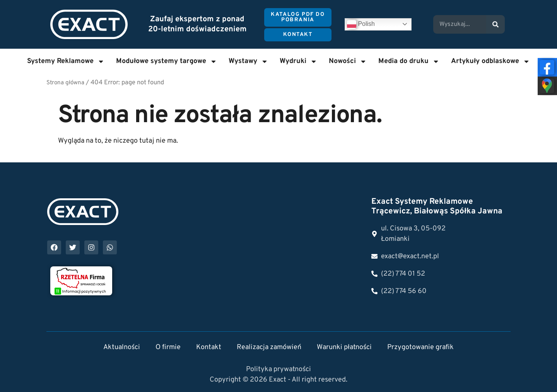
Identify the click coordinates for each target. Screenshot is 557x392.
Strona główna (65, 83)
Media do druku (409, 61)
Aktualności (122, 347)
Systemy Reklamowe (66, 61)
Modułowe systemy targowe (167, 61)
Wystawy (248, 61)
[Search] (495, 24)
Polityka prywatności (278, 369)
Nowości (348, 61)
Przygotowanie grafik (420, 347)
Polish (361, 24)
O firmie (168, 347)
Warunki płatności (344, 347)
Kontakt (209, 347)
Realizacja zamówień (269, 347)
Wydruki (298, 61)
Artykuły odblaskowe (490, 61)
